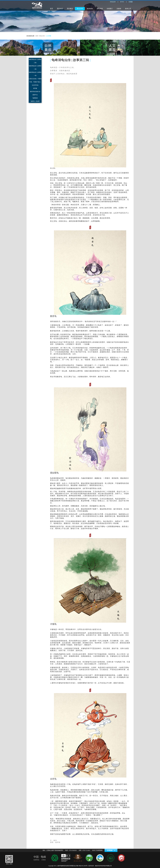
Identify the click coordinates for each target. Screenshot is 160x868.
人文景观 (48, 36)
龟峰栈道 (35, 98)
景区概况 (70, 9)
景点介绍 (80, 9)
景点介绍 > (43, 36)
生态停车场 (35, 85)
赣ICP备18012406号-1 (82, 866)
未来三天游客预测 (97, 850)
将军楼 (35, 88)
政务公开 (128, 9)
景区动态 (60, 9)
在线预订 (110, 9)
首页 (51, 9)
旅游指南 (90, 9)
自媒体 (119, 9)
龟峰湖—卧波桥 (35, 101)
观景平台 (35, 95)
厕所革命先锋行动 (35, 92)
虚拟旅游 (100, 9)
